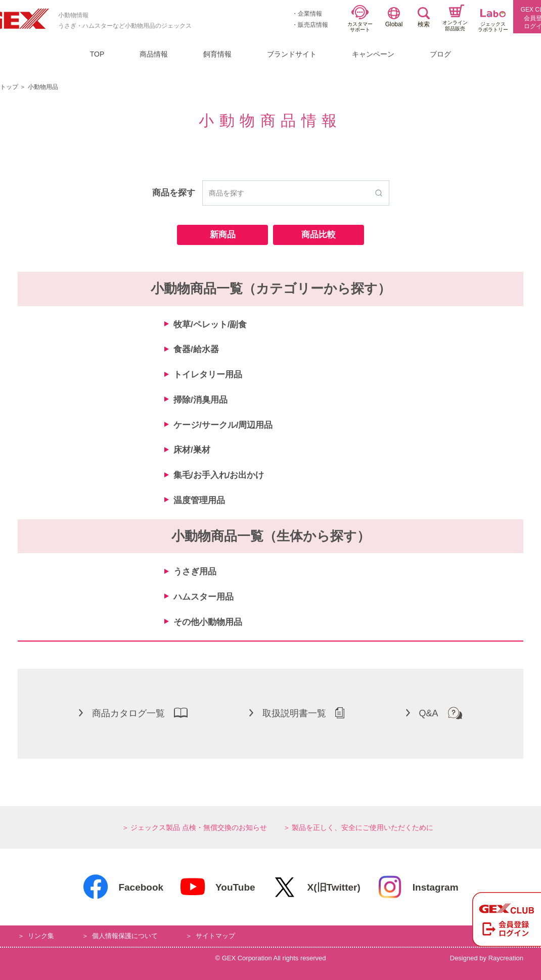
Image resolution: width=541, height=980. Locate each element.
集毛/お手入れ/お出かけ (219, 475)
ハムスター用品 (204, 597)
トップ (9, 87)
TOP (97, 54)
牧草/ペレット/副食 (210, 325)
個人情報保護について (125, 936)
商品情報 (154, 54)
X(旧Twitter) (316, 887)
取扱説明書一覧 (297, 713)
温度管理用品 (199, 500)
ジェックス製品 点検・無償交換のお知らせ (199, 827)
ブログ (440, 54)
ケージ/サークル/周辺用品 (223, 425)
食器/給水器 (196, 349)
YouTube (217, 887)
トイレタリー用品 (208, 375)
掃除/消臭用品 (200, 400)
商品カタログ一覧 (133, 713)
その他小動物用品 (208, 622)
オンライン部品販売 (455, 18)
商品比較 (319, 235)
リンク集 (41, 936)
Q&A (434, 713)
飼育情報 (217, 54)
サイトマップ (215, 936)
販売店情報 (313, 25)
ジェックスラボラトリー (493, 21)
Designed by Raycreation (487, 958)
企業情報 (310, 14)
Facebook (123, 887)
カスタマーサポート (360, 19)
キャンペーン (373, 54)
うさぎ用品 (195, 572)
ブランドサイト (292, 54)
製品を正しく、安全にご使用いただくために (363, 827)
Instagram (418, 887)
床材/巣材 (192, 450)
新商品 (223, 235)
